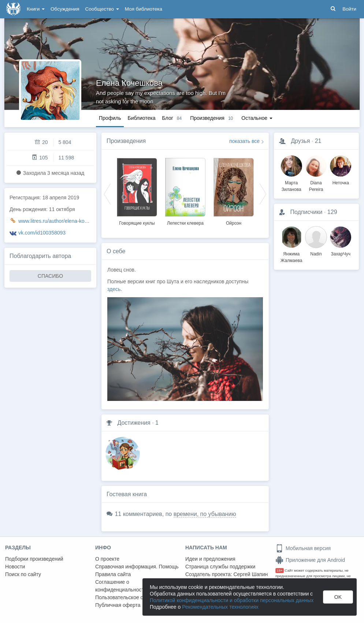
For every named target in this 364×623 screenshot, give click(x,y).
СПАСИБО (50, 276)
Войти (349, 9)
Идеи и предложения (210, 559)
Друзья (300, 141)
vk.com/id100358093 (42, 233)
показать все (244, 141)
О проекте (107, 559)
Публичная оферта (118, 605)
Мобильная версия (303, 548)
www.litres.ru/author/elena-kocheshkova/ (64, 221)
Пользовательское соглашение (132, 597)
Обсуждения (65, 9)
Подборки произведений (34, 559)
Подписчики (306, 212)
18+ (280, 570)
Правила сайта (113, 574)
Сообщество (102, 9)
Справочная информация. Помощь (137, 567)
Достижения (134, 423)
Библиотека (141, 118)
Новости (15, 567)
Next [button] (263, 193)
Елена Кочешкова (129, 83)
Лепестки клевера (185, 223)
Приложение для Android (310, 560)
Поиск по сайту (23, 574)
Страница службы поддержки (220, 567)
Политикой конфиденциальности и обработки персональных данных (232, 600)
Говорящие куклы (137, 223)
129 (332, 212)
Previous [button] (107, 193)
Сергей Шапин (250, 574)
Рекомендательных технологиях (220, 607)
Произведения (126, 141)
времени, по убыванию (205, 514)
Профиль (110, 118)
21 (318, 141)
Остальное (257, 118)
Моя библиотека (144, 9)
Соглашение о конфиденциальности (121, 586)
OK (338, 597)
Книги (36, 9)
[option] (137, 191)
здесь (114, 289)
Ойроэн (234, 223)
